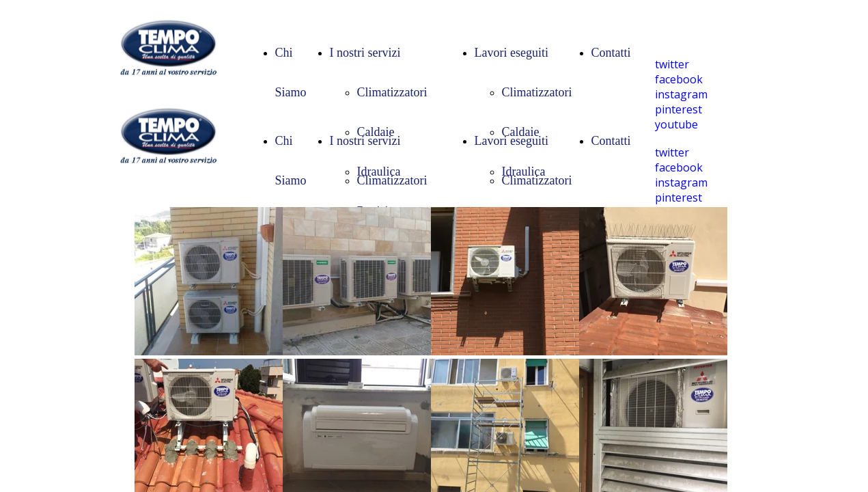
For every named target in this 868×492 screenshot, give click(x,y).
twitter (672, 64)
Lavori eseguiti (512, 53)
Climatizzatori (392, 92)
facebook (679, 79)
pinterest (678, 109)
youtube (676, 124)
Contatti (611, 53)
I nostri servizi (365, 53)
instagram (681, 94)
